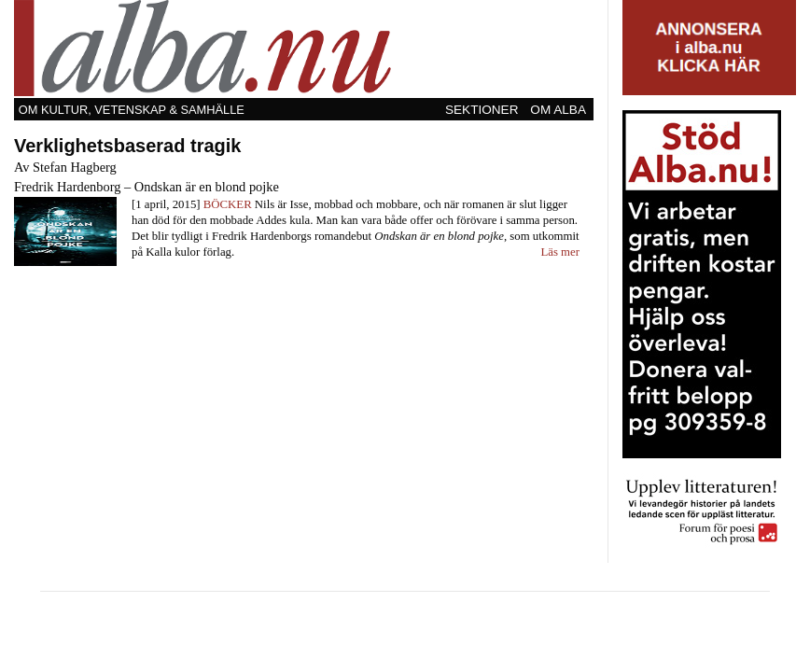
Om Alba (558, 110)
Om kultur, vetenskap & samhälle (132, 110)
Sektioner (482, 110)
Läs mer (560, 252)
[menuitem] (483, 109)
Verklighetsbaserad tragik (127, 146)
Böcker (228, 204)
